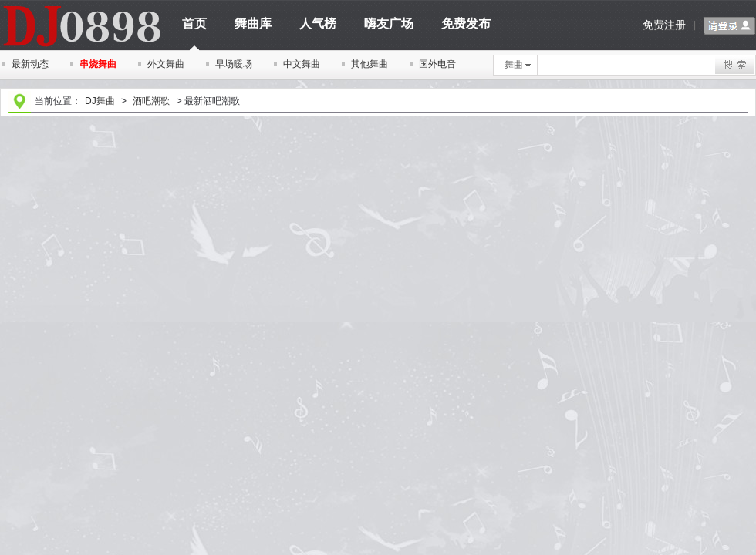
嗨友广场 (389, 24)
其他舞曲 (370, 64)
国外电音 (437, 64)
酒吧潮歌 (151, 101)
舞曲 (518, 65)
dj (81, 5)
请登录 (730, 26)
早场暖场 (234, 64)
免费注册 (664, 25)
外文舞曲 (166, 64)
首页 (194, 29)
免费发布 (466, 24)
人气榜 (318, 24)
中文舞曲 (302, 64)
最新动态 (30, 64)
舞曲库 (253, 24)
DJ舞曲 (100, 101)
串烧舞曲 (98, 64)
